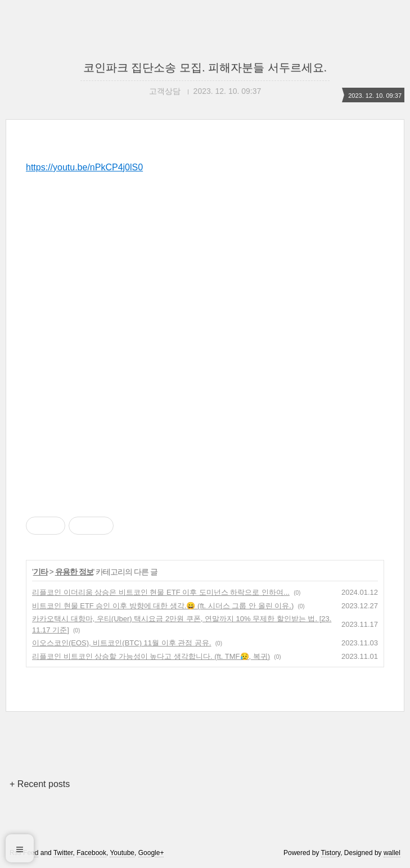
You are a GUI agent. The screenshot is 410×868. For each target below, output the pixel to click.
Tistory (331, 853)
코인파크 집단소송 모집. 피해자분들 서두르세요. (205, 67)
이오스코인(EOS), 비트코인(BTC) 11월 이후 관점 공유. (122, 643)
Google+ (151, 853)
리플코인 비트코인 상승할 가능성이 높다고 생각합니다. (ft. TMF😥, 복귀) (151, 656)
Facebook (91, 853)
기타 (40, 572)
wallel (392, 853)
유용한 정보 (74, 572)
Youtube (122, 853)
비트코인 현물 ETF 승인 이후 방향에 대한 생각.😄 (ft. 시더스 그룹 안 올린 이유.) (163, 606)
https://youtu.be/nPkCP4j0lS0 (84, 167)
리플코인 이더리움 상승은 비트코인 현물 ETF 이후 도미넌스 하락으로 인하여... (161, 592)
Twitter (63, 853)
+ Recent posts (40, 784)
